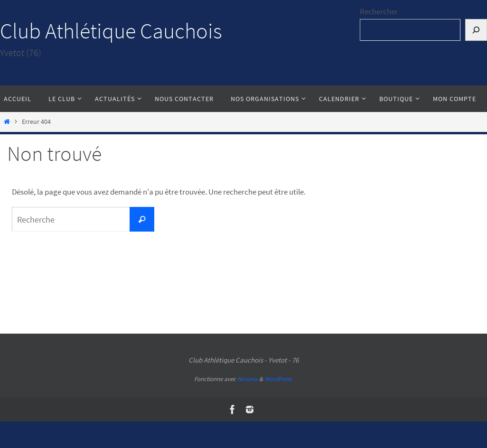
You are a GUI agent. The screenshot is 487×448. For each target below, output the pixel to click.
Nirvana (248, 379)
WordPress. (279, 379)
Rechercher (379, 11)
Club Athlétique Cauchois (111, 31)
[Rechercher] (476, 30)
